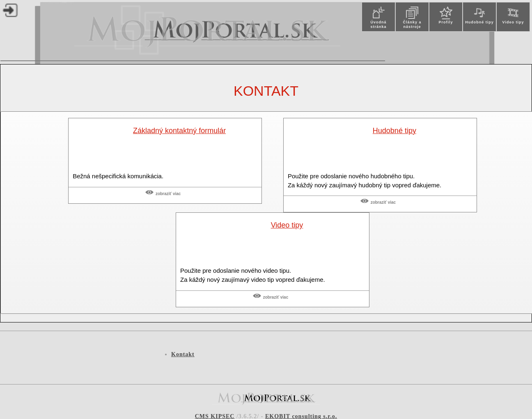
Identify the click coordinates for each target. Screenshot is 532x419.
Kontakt (266, 91)
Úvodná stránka (378, 24)
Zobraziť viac (168, 194)
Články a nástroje (412, 24)
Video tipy (513, 22)
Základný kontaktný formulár (179, 131)
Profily (446, 22)
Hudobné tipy (479, 22)
